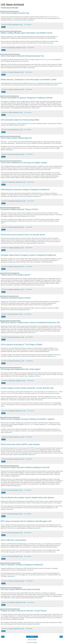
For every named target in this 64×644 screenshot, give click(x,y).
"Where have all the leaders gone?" (16, 275)
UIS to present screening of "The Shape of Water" (22, 344)
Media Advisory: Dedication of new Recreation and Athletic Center (29, 80)
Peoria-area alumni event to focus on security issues (23, 235)
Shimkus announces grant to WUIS (16, 298)
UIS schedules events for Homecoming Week (20, 120)
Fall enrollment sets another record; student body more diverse (27, 498)
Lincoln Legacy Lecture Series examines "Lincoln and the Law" (27, 388)
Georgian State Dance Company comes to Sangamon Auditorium (28, 255)
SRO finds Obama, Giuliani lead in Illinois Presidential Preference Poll (30, 322)
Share (3, 27)
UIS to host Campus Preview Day (15, 13)
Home (32, 637)
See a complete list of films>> (33, 376)
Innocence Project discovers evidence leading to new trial (25, 467)
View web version (32, 640)
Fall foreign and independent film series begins (21, 369)
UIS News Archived (12, 5)
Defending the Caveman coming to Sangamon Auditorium (25, 189)
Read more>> (50, 43)
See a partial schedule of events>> (16, 125)
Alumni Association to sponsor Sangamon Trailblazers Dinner (27, 98)
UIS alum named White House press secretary (20, 589)
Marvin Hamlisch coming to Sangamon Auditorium (22, 565)
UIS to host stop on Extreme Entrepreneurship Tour (22, 56)
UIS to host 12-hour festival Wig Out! (16, 138)
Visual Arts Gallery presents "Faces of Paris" (20, 209)
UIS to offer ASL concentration (14, 540)
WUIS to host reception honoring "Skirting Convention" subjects (28, 419)
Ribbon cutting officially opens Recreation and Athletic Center (27, 33)
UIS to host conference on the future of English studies (24, 163)
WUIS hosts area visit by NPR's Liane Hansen (20, 444)
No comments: (28, 25)
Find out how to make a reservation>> (24, 20)
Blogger (35, 642)
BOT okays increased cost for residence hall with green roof (26, 521)
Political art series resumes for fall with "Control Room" (24, 611)
